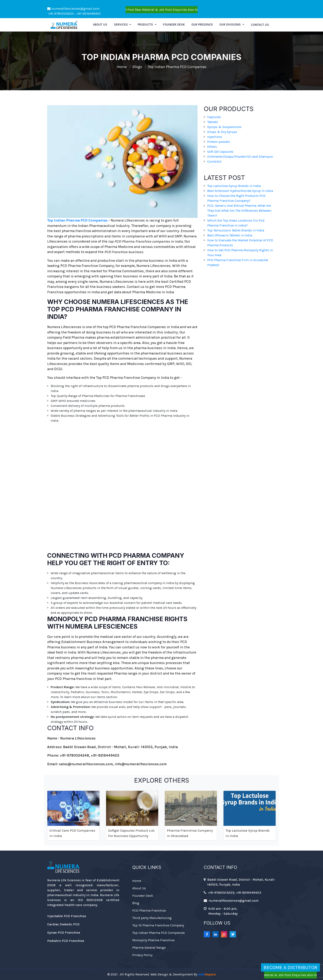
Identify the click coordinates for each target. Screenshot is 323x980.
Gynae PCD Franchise (64, 932)
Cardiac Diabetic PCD (63, 924)
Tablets (213, 122)
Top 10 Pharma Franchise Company (158, 925)
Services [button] (121, 25)
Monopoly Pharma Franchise (153, 940)
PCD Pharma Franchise (149, 910)
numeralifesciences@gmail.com (73, 9)
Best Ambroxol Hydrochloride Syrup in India (240, 191)
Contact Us (260, 25)
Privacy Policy (142, 955)
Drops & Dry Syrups (222, 132)
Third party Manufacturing (152, 918)
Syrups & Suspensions (224, 127)
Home (122, 67)
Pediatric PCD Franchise (66, 941)
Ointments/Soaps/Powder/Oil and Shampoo (240, 157)
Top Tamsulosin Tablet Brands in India (236, 230)
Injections (215, 137)
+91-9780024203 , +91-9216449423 (74, 13)
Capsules (214, 117)
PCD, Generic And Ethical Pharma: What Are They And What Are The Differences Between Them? (239, 211)
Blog (136, 903)
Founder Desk (174, 25)
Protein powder (219, 142)
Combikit (214, 161)
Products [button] (146, 25)
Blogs (137, 67)
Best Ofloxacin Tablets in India (230, 235)
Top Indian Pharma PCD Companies (177, 67)
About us (100, 25)
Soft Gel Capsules (220, 152)
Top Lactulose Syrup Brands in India (234, 186)
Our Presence (202, 25)
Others (212, 147)
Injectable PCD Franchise (67, 916)
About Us (139, 888)
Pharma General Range (149, 948)
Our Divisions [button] (231, 25)
